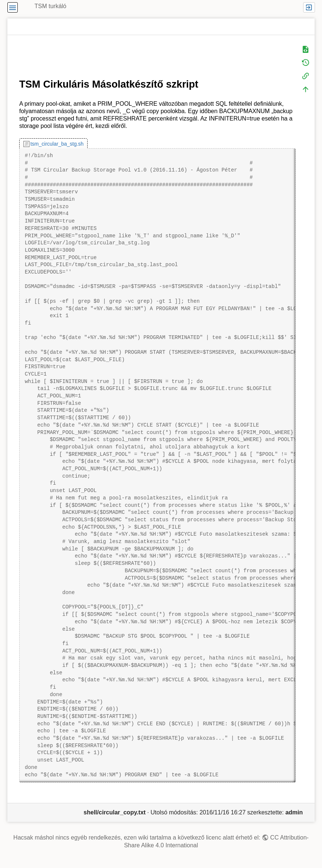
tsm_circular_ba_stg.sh (57, 144)
